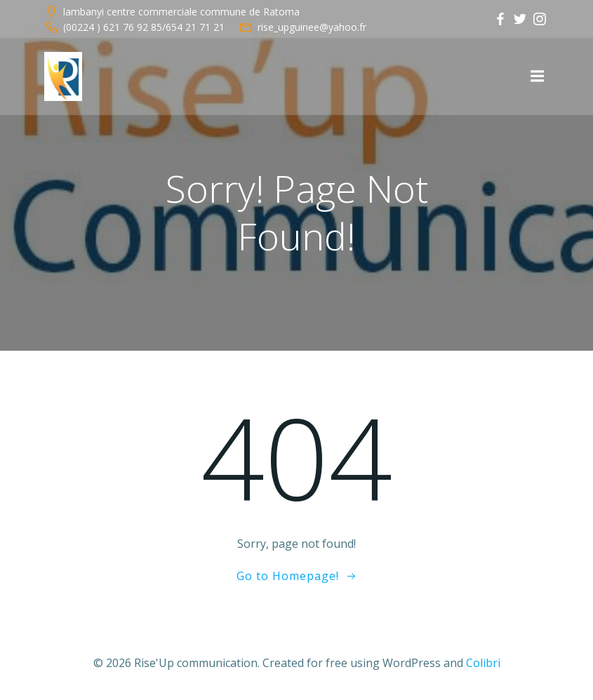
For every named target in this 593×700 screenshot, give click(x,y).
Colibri (483, 663)
